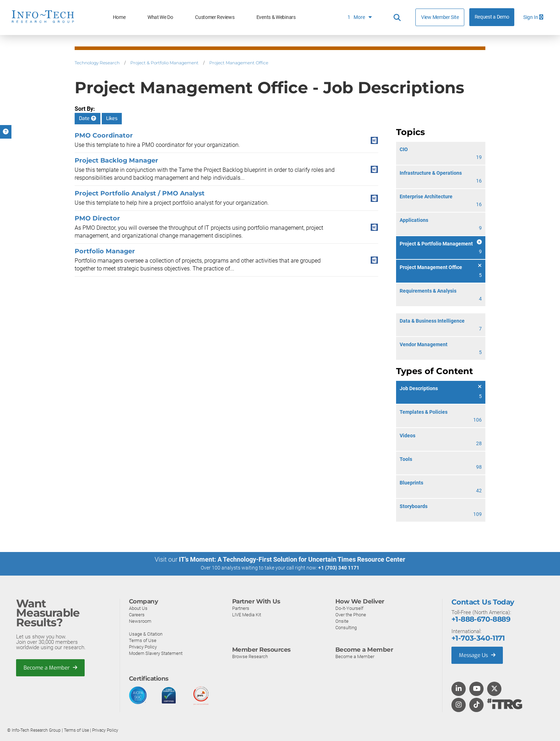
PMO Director (97, 218)
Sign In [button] (533, 17)
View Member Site (440, 17)
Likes (112, 118)
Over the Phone (351, 614)
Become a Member (50, 667)
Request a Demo (492, 17)
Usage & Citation (146, 634)
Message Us (478, 655)
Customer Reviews (215, 17)
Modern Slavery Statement (156, 653)
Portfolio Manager (105, 251)
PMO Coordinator (104, 135)
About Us (138, 608)
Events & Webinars (276, 17)
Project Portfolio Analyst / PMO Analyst (140, 193)
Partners (241, 608)
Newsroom (140, 621)
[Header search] (397, 18)
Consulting (346, 627)
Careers (137, 614)
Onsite (342, 621)
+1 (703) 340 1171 (339, 568)
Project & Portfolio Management (164, 63)
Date (87, 118)
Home (119, 17)
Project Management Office (239, 63)
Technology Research (97, 63)
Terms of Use (143, 640)
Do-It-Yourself (349, 608)
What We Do (160, 17)
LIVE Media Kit (247, 614)
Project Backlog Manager (116, 160)
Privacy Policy (143, 646)
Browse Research (250, 656)
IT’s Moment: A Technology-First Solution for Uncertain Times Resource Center (292, 559)
